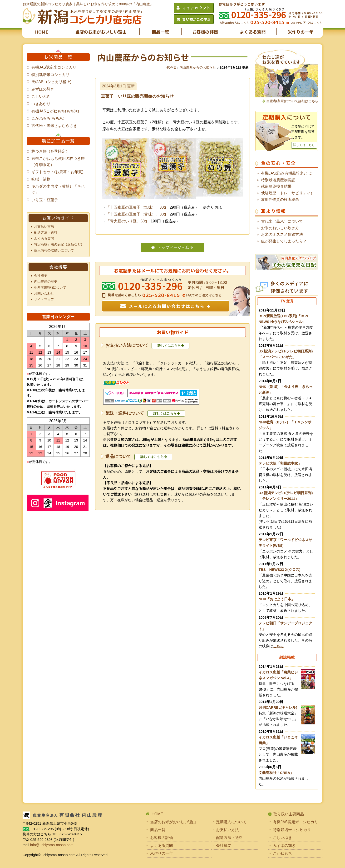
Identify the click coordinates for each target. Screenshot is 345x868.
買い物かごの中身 (197, 19)
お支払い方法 (44, 226)
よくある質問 (253, 32)
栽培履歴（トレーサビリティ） (288, 193)
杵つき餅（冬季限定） (50, 151)
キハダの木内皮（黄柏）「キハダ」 (58, 189)
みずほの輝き (43, 89)
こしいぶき (41, 96)
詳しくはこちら (169, 346)
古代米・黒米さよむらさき (54, 126)
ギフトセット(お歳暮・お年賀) (57, 172)
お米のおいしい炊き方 (280, 228)
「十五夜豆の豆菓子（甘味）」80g (136, 214)
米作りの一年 (301, 32)
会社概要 (41, 276)
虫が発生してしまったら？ (284, 241)
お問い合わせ (44, 293)
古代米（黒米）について (282, 221)
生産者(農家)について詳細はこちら (292, 101)
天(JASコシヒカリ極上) (51, 82)
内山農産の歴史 (46, 281)
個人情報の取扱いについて (54, 250)
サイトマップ (44, 299)
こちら (278, 646)
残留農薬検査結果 (276, 186)
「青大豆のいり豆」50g (126, 221)
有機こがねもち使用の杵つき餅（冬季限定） (58, 162)
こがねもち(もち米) (48, 118)
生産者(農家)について (50, 287)
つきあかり (41, 104)
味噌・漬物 (41, 179)
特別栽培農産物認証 (278, 180)
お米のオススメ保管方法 (282, 234)
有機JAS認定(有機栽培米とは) (287, 173)
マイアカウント (196, 8)
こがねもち (282, 853)
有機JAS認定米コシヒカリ (54, 67)
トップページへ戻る (175, 248)
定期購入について (231, 822)
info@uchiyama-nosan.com (52, 845)
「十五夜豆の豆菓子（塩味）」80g (136, 207)
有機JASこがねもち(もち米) (55, 111)
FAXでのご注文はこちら (306, 23)
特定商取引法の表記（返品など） (59, 244)
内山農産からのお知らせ (198, 67)
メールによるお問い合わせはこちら (167, 306)
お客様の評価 (205, 32)
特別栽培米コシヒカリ (50, 75)
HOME (42, 32)
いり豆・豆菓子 (45, 200)
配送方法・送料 (46, 232)
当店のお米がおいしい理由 (101, 32)
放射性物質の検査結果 (280, 199)
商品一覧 (160, 32)
